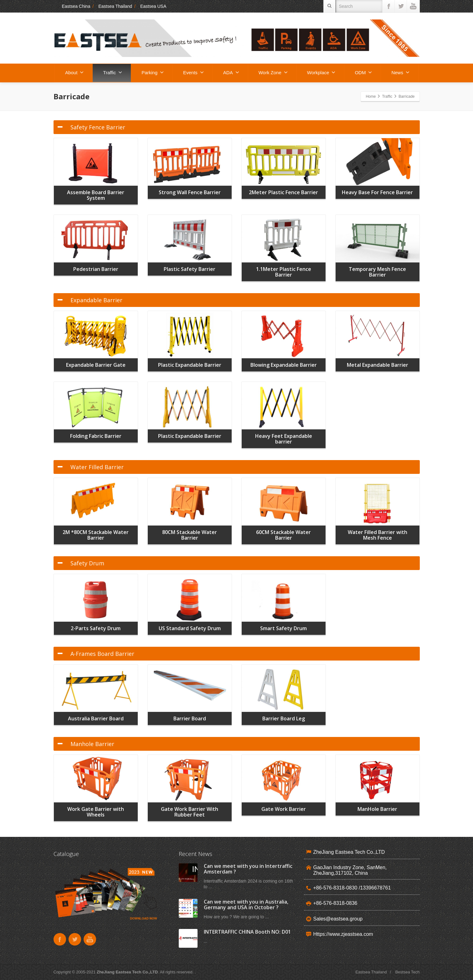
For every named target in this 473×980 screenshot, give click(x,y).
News (400, 72)
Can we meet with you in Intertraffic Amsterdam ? (248, 869)
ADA (231, 72)
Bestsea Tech (408, 972)
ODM (363, 72)
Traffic (113, 72)
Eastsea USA (153, 6)
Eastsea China (72, 6)
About (74, 72)
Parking (153, 72)
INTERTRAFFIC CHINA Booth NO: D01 (247, 932)
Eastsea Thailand (115, 6)
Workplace (321, 72)
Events (193, 72)
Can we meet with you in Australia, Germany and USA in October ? (246, 905)
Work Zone (273, 72)
